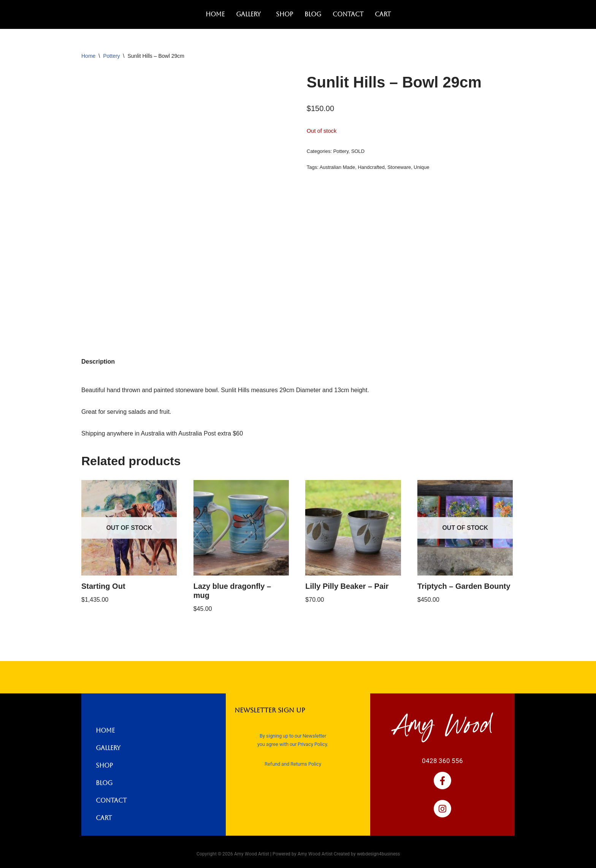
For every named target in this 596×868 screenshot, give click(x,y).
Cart (383, 14)
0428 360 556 (442, 761)
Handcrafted (371, 167)
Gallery (248, 14)
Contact (348, 14)
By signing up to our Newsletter (293, 736)
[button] (250, 14)
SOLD (358, 151)
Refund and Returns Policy (293, 764)
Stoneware (399, 167)
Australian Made (338, 167)
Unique (421, 167)
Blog (313, 14)
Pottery (111, 56)
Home (215, 14)
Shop (285, 14)
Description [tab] (98, 362)
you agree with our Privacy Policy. (293, 744)
